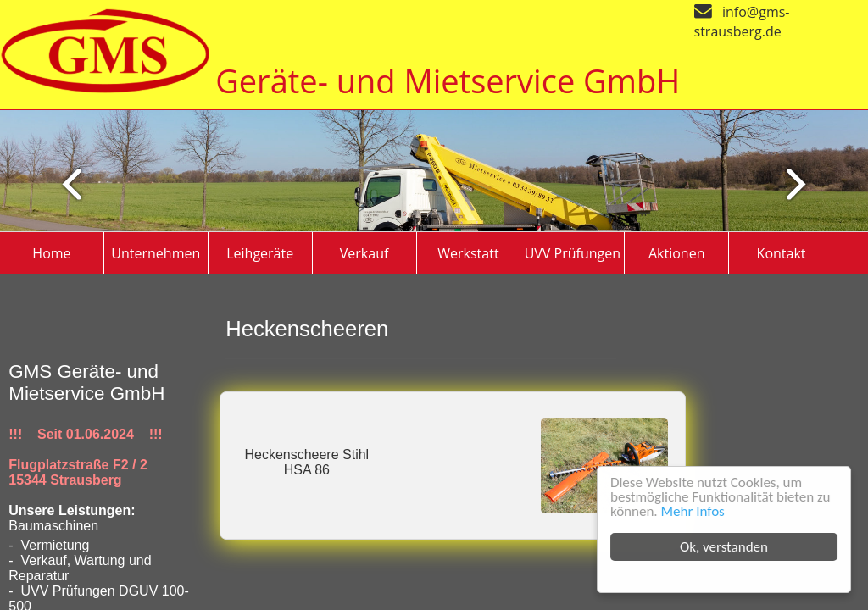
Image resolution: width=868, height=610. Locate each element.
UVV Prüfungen (573, 253)
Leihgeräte (260, 253)
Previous (804, 183)
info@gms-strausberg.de (742, 22)
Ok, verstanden (725, 547)
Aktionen (677, 253)
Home (51, 253)
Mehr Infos (694, 511)
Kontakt (782, 253)
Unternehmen (156, 253)
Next (64, 183)
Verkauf (364, 253)
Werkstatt (468, 253)
